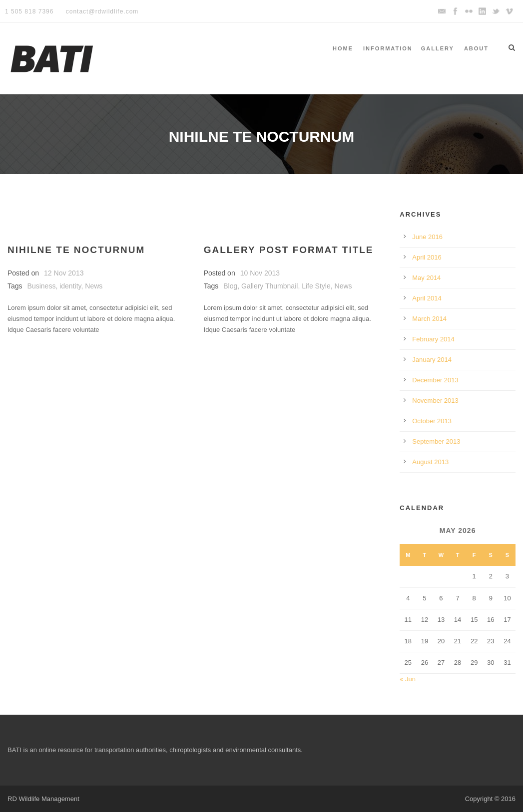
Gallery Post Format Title (289, 250)
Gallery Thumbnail (269, 286)
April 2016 (427, 257)
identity (70, 286)
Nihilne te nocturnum (76, 250)
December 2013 (435, 380)
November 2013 (435, 401)
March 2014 (429, 319)
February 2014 (433, 339)
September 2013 (436, 441)
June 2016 (427, 237)
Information (388, 48)
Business (42, 286)
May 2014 (426, 278)
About (476, 48)
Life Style (316, 286)
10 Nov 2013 (260, 273)
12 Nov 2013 (64, 273)
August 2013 (430, 462)
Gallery (438, 48)
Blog (230, 286)
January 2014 (432, 360)
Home (343, 48)
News (94, 286)
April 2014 (427, 298)
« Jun (408, 679)
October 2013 (432, 421)
